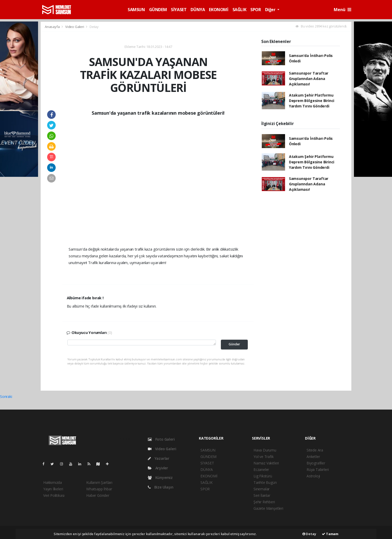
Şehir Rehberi (264, 502)
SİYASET (179, 10)
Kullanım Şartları (99, 482)
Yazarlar (159, 458)
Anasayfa (53, 27)
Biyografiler (316, 463)
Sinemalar (262, 489)
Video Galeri (75, 27)
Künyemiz (160, 478)
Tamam (330, 534)
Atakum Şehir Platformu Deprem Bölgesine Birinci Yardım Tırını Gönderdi (312, 101)
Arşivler (158, 468)
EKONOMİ (219, 10)
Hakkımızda (53, 482)
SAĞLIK (239, 10)
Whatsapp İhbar (99, 489)
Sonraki (6, 396)
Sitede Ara (315, 450)
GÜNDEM (158, 10)
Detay (94, 27)
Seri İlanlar (262, 495)
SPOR (256, 10)
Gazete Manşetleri (268, 508)
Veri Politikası (54, 495)
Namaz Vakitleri (266, 463)
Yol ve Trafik (264, 457)
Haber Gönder (98, 495)
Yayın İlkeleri (53, 489)
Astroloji (313, 476)
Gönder (234, 344)
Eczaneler (261, 469)
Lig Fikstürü (263, 476)
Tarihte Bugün (265, 482)
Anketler (313, 457)
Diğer (271, 10)
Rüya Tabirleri (318, 469)
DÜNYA (198, 10)
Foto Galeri (161, 439)
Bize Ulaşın (161, 487)
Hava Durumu (265, 450)
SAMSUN (136, 10)
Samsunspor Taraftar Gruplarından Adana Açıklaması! (309, 79)
